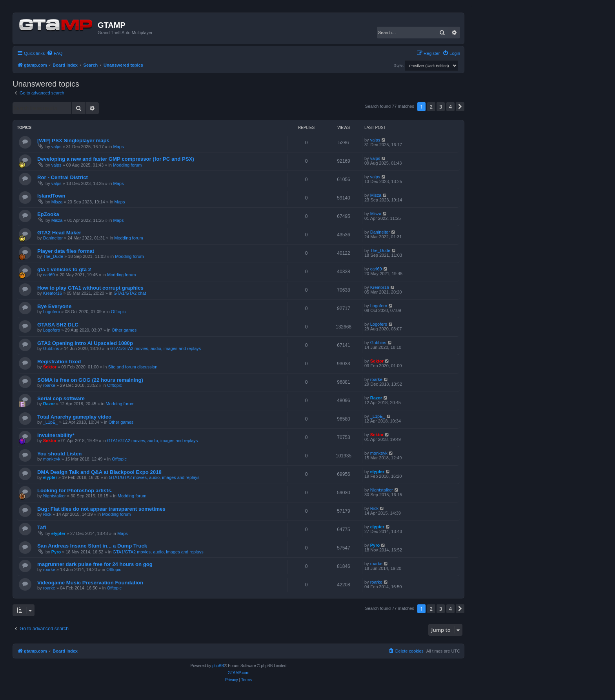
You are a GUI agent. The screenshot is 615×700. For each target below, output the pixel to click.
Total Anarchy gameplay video (74, 417)
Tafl (42, 527)
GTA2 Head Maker (59, 233)
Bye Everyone (54, 306)
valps (56, 147)
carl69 (49, 275)
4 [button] (450, 107)
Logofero (52, 312)
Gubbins (51, 348)
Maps (119, 147)
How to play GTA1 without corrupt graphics (90, 288)
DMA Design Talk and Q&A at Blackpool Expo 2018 (99, 472)
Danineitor (53, 238)
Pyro (56, 552)
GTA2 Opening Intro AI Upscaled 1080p (85, 343)
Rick (47, 514)
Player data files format (66, 251)
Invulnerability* (56, 435)
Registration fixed (59, 362)
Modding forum (127, 165)
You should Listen (59, 454)
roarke (49, 385)
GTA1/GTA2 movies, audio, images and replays (156, 348)
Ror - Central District (63, 177)
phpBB (218, 666)
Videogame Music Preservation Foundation (90, 583)
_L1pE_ (51, 422)
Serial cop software (61, 398)
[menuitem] (55, 53)
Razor (49, 404)
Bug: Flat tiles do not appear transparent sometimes (101, 509)
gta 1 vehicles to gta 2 (64, 269)
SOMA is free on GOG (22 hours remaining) (90, 380)
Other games (124, 330)
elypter (50, 477)
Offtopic (118, 312)
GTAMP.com (238, 673)
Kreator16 (53, 293)
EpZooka (48, 214)
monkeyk (52, 459)
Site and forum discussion (133, 367)
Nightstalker (55, 496)
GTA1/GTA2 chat (130, 293)
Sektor (50, 367)
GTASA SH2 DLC (58, 325)
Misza (57, 202)
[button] (460, 107)
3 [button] (441, 107)
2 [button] (431, 107)
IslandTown (51, 196)
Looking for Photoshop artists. (75, 491)
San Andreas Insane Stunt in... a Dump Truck (92, 546)
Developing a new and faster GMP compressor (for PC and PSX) (116, 159)
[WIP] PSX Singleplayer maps (73, 141)
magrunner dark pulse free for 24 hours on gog (95, 564)
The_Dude (53, 256)
